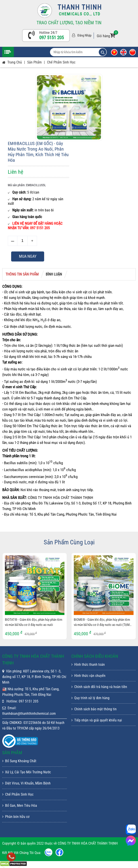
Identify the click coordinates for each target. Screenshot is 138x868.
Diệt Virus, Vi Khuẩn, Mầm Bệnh (26, 783)
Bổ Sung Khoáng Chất (19, 761)
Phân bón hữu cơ (16, 817)
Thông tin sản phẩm (22, 274)
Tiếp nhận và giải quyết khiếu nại (97, 720)
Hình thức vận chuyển (88, 676)
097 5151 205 (51, 38)
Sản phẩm (34, 62)
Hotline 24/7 (48, 33)
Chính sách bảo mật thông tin (94, 709)
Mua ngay (28, 256)
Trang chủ (15, 62)
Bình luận (54, 274)
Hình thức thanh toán (88, 665)
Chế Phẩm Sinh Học (61, 62)
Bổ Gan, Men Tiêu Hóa (20, 806)
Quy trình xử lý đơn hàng (90, 698)
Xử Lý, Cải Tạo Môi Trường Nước (27, 772)
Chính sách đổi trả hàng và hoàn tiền (99, 687)
